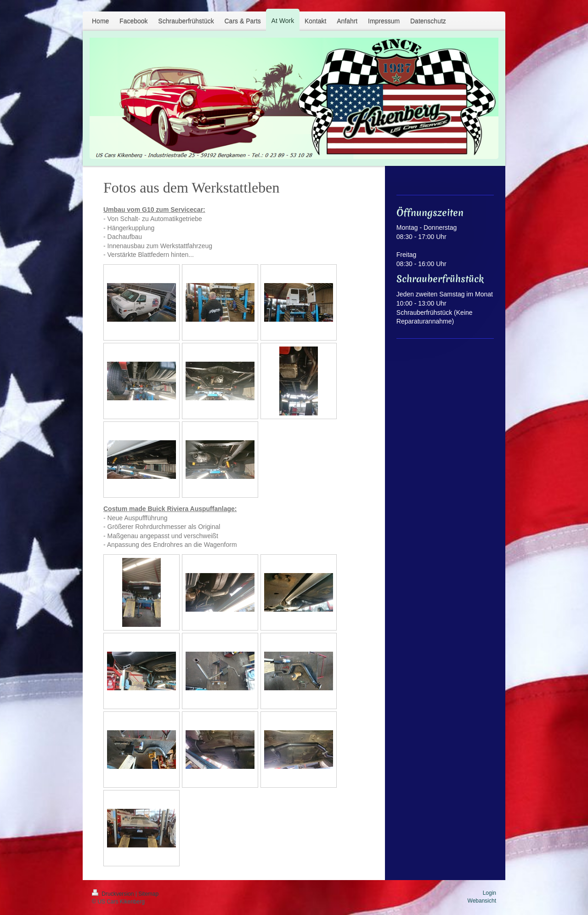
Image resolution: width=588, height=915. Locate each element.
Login (489, 893)
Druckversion (114, 894)
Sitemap (148, 894)
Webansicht (482, 901)
